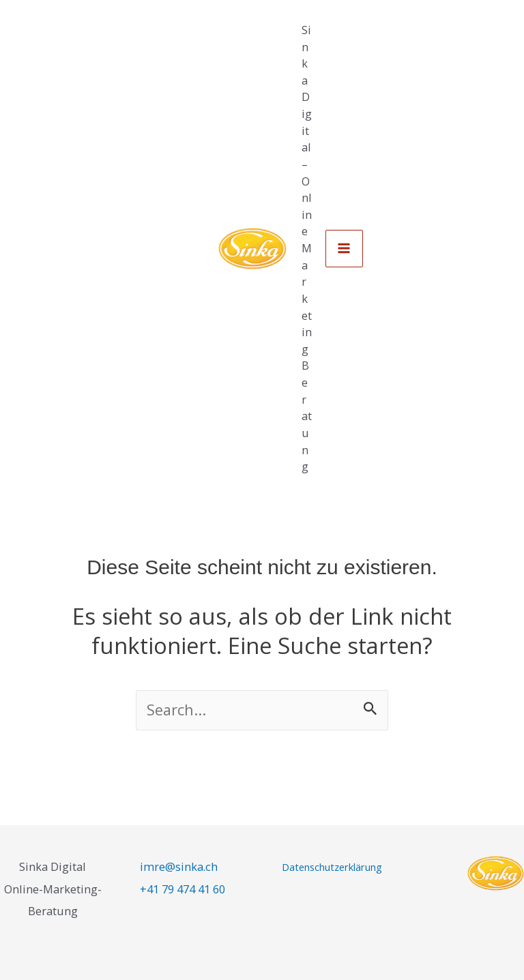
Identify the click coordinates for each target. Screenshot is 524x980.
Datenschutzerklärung (332, 867)
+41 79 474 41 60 (183, 889)
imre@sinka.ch (179, 866)
